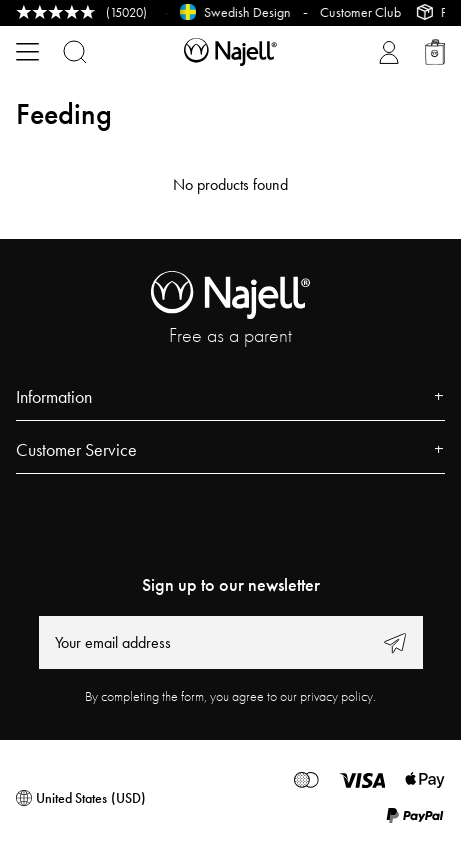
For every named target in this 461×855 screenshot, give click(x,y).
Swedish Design (251, 12)
